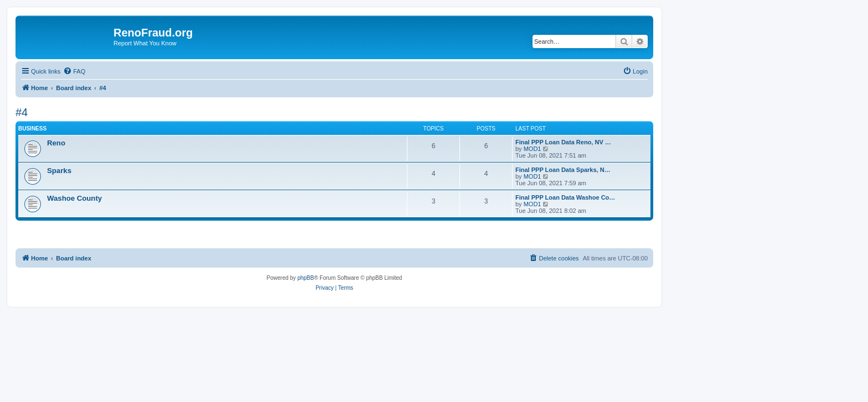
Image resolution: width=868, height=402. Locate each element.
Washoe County (74, 198)
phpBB (306, 278)
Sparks (59, 171)
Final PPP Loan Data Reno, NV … (563, 142)
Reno (56, 143)
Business (32, 129)
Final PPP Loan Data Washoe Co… (565, 197)
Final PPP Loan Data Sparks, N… (563, 170)
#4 (22, 112)
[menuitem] (74, 71)
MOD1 (533, 149)
